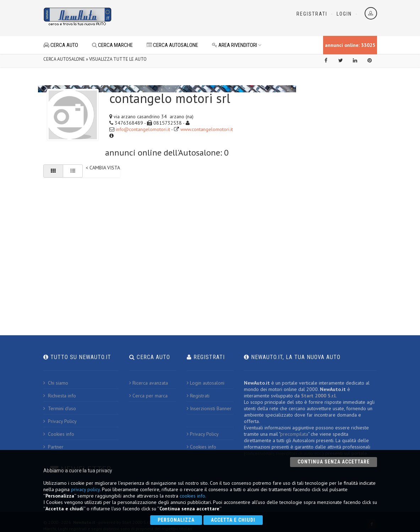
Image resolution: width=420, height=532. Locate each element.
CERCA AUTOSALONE (172, 45)
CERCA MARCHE (112, 45)
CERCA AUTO (61, 45)
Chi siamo (56, 383)
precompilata (294, 434)
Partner (53, 447)
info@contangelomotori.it (143, 129)
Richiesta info (60, 396)
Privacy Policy (60, 421)
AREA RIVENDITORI (237, 45)
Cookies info (59, 434)
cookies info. (193, 496)
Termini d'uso (60, 408)
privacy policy (85, 489)
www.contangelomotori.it (207, 129)
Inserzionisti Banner (209, 408)
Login (344, 14)
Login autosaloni (206, 383)
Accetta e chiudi (233, 520)
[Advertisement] (202, 18)
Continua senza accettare (334, 462)
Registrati (312, 14)
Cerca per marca (148, 396)
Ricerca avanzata (149, 383)
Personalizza (176, 520)
